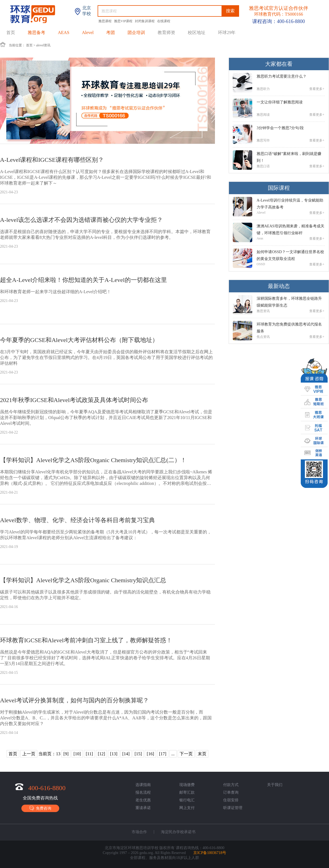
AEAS (64, 32)
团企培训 (136, 32)
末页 (202, 754)
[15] (138, 754)
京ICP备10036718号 (210, 853)
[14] (126, 754)
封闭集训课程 (145, 21)
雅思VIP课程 (124, 21)
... (173, 754)
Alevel (88, 32)
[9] (66, 754)
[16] (150, 754)
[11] (89, 754)
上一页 (29, 754)
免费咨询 (40, 808)
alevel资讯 (43, 45)
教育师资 (166, 32)
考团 (110, 32)
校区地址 (197, 32)
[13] (114, 754)
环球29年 (227, 32)
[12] (102, 754)
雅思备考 (36, 32)
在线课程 (164, 21)
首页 (11, 32)
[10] (77, 754)
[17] (163, 754)
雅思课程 (105, 21)
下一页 (186, 754)
